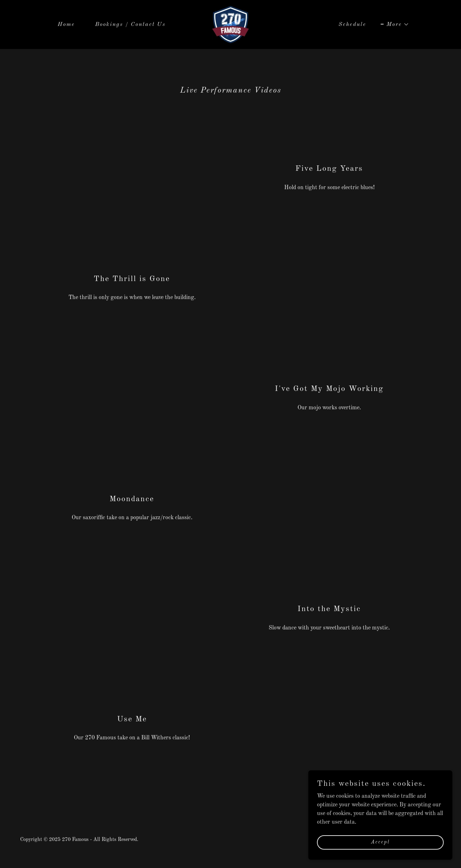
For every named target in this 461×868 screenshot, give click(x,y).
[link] (230, 25)
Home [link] (66, 25)
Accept (380, 842)
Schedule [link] (352, 25)
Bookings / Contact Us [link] (130, 25)
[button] (395, 25)
